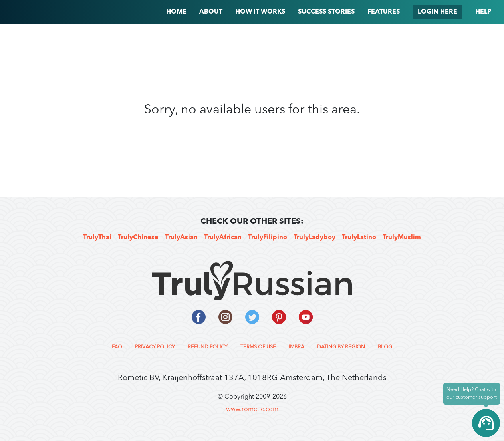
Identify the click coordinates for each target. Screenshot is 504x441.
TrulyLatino (359, 238)
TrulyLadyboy (315, 238)
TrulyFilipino (268, 238)
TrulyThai (97, 238)
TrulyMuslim (402, 238)
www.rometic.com (252, 409)
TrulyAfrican (223, 238)
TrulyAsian (181, 238)
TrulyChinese (138, 238)
